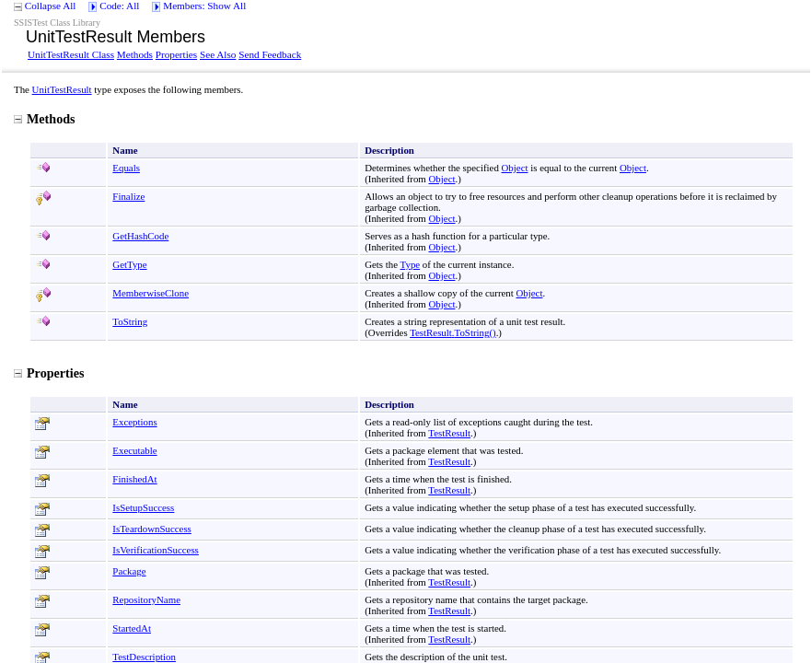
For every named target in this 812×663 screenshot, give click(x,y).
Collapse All (51, 6)
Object (515, 168)
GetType (129, 264)
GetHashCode (140, 236)
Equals (126, 168)
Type (411, 264)
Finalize (128, 196)
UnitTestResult (62, 89)
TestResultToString (453, 332)
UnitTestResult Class (71, 54)
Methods (135, 54)
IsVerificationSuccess (155, 550)
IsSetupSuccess (143, 507)
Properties (176, 54)
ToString (130, 321)
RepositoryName (146, 599)
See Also (218, 54)
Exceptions (134, 422)
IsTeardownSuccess (152, 529)
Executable (134, 450)
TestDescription (144, 657)
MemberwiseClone (151, 293)
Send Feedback (270, 54)
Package (129, 571)
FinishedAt (134, 479)
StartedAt (132, 628)
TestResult (449, 433)
